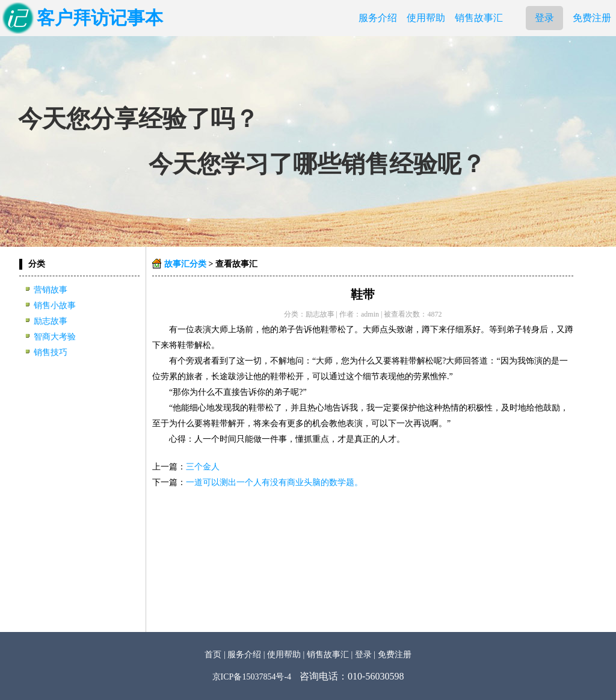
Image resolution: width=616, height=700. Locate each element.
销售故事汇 (479, 18)
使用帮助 (426, 18)
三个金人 (203, 467)
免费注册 (592, 18)
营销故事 (51, 290)
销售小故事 (55, 305)
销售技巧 (51, 352)
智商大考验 (55, 337)
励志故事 (51, 321)
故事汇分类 (185, 264)
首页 (213, 655)
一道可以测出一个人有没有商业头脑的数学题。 (274, 482)
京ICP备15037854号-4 (252, 677)
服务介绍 (378, 18)
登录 (544, 18)
